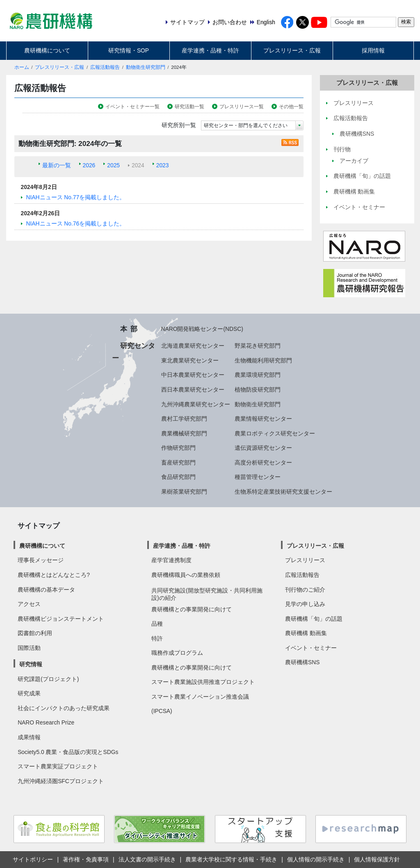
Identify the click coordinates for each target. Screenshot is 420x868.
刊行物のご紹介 (305, 590)
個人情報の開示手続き (316, 859)
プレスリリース (305, 560)
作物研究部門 (178, 448)
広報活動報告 (105, 67)
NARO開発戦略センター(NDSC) (202, 329)
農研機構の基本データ (46, 590)
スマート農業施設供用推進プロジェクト (203, 682)
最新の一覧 (57, 165)
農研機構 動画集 (306, 633)
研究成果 (29, 693)
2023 (163, 165)
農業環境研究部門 (258, 375)
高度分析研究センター (263, 462)
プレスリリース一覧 (242, 107)
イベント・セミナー (311, 648)
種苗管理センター (258, 477)
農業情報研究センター (263, 419)
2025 (113, 165)
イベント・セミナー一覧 (132, 107)
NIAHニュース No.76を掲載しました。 (76, 223)
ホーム (22, 67)
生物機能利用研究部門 (263, 360)
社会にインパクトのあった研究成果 (64, 708)
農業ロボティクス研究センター (275, 433)
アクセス (29, 604)
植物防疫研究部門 (258, 390)
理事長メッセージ (41, 560)
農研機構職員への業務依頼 (186, 575)
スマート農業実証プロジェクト (58, 766)
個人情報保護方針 (377, 859)
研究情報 (31, 664)
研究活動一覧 (189, 107)
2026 (89, 165)
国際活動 (29, 648)
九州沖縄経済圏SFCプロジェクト (61, 781)
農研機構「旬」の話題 (314, 619)
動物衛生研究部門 (146, 67)
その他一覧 (291, 107)
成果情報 (29, 737)
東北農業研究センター (190, 360)
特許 (157, 638)
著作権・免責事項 (86, 859)
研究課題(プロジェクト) (48, 679)
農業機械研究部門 (184, 433)
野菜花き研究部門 (258, 346)
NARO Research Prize (46, 722)
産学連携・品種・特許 (210, 50)
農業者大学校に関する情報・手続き (231, 859)
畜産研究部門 (178, 462)
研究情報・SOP (129, 50)
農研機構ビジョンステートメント (61, 619)
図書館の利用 (35, 633)
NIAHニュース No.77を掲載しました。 (76, 197)
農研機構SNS (302, 662)
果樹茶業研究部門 (184, 492)
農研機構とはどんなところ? (54, 575)
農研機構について (47, 50)
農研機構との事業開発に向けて (192, 609)
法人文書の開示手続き (147, 859)
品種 (157, 624)
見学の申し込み (305, 604)
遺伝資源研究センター (263, 448)
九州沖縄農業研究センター (196, 404)
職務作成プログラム (177, 653)
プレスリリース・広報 (292, 50)
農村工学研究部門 (184, 419)
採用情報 (373, 50)
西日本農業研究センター (193, 390)
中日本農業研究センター (193, 375)
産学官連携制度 (171, 560)
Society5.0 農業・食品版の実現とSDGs (68, 752)
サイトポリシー (33, 859)
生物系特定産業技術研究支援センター (283, 492)
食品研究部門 (178, 477)
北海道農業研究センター (193, 346)
